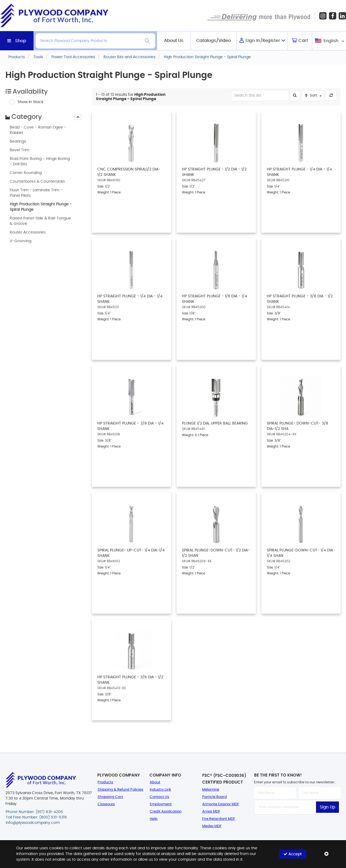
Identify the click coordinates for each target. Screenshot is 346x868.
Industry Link (160, 790)
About (155, 782)
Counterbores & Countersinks (37, 182)
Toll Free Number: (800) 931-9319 (36, 817)
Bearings (18, 142)
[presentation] (78, 117)
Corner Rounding (26, 173)
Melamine (211, 790)
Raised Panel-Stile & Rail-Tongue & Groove (40, 221)
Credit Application (166, 812)
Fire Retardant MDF (219, 819)
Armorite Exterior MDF (221, 804)
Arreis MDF (211, 812)
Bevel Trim (19, 150)
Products (105, 782)
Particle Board (214, 797)
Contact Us (159, 797)
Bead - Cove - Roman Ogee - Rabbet (38, 130)
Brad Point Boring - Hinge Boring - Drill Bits (40, 162)
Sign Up (327, 807)
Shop (21, 41)
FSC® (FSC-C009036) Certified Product (224, 779)
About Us (174, 41)
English (331, 41)
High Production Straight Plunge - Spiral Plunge (41, 207)
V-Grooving (21, 241)
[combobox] (329, 41)
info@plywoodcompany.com (33, 823)
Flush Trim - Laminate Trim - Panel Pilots (36, 193)
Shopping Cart (110, 797)
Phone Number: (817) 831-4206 (34, 812)
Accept (293, 854)
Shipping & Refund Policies (120, 790)
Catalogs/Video (214, 41)
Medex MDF (212, 826)
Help (154, 819)
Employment (161, 804)
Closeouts (106, 804)
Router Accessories (28, 232)
